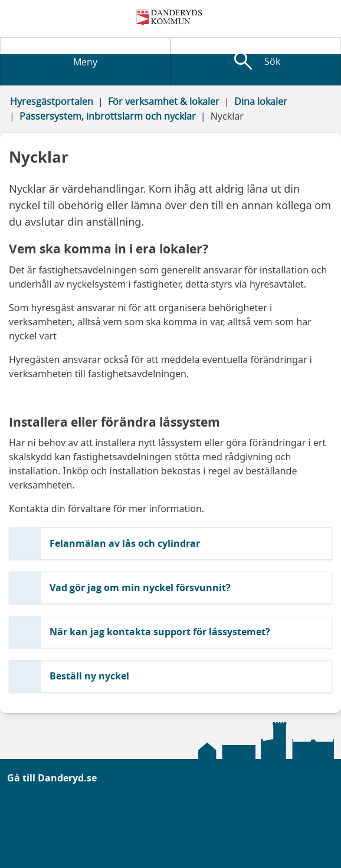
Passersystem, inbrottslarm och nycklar (108, 116)
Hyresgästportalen (52, 101)
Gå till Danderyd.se (52, 778)
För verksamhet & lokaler (164, 101)
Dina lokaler (261, 101)
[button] (170, 544)
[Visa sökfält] (256, 61)
